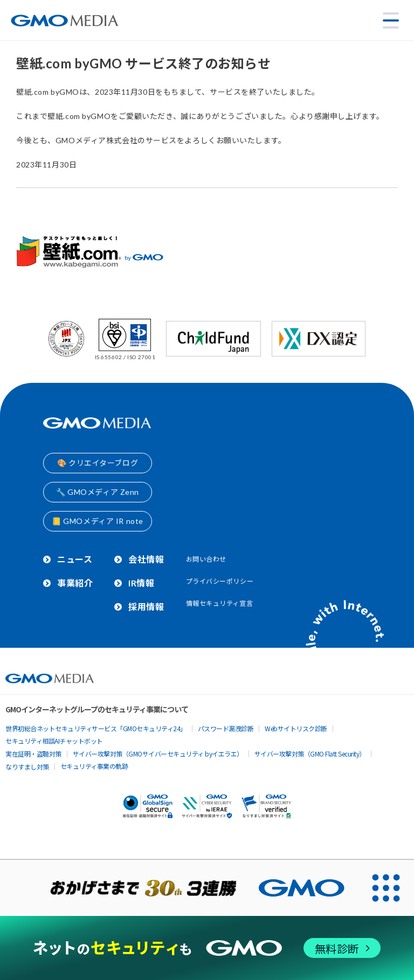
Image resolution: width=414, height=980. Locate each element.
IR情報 (141, 583)
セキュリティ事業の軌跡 (94, 766)
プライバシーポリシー (220, 581)
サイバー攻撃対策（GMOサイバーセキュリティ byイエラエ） (158, 754)
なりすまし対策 (27, 766)
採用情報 (146, 607)
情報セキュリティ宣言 (220, 603)
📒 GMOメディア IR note (98, 521)
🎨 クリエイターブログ (98, 463)
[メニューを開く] (391, 20)
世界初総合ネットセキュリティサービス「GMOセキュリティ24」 (96, 728)
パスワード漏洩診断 (226, 728)
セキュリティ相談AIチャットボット (54, 741)
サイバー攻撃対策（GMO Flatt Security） (310, 754)
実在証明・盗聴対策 (33, 754)
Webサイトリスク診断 (296, 728)
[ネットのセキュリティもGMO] (207, 948)
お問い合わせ (206, 559)
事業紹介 (75, 583)
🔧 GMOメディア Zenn (98, 492)
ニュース (75, 559)
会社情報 (146, 559)
